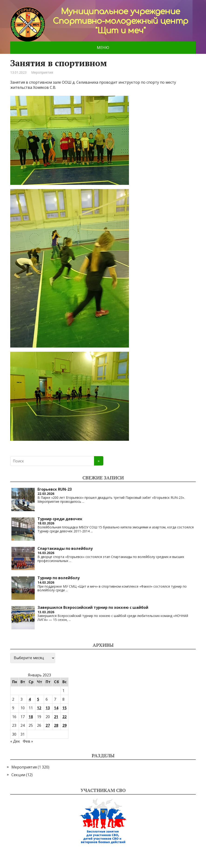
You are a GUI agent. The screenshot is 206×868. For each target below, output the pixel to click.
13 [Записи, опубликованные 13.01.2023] (48, 708)
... (83, 501)
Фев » (28, 741)
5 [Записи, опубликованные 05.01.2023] (38, 699)
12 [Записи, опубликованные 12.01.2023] (39, 708)
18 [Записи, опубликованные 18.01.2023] (31, 717)
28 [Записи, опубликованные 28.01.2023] (56, 725)
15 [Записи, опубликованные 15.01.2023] (64, 708)
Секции (18, 775)
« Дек (15, 741)
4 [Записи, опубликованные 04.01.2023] (30, 699)
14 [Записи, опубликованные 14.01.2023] (56, 708)
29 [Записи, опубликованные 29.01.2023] (64, 725)
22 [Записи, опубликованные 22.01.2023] (64, 717)
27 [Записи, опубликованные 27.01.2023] (48, 725)
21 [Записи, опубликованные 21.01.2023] (56, 717)
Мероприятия (42, 72)
